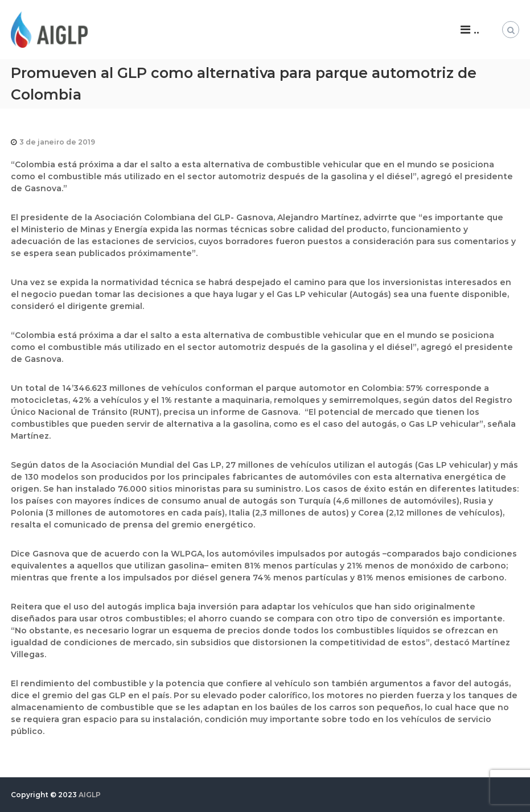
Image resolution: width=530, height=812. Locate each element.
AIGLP (90, 795)
